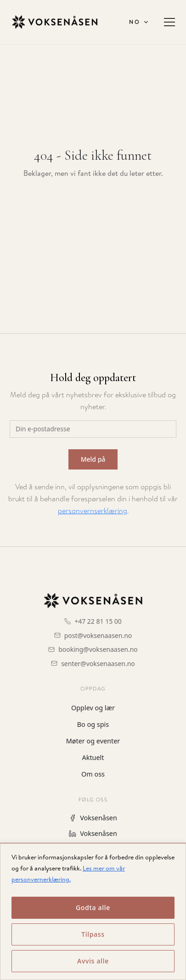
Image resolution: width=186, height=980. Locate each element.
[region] (93, 911)
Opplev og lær (93, 708)
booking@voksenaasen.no (98, 649)
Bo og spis (93, 724)
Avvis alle (93, 961)
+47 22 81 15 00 (98, 621)
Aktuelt (93, 757)
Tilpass (93, 934)
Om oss (93, 774)
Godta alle (93, 908)
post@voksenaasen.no (98, 635)
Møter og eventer (93, 741)
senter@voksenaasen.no (98, 664)
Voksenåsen (93, 818)
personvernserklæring (93, 511)
